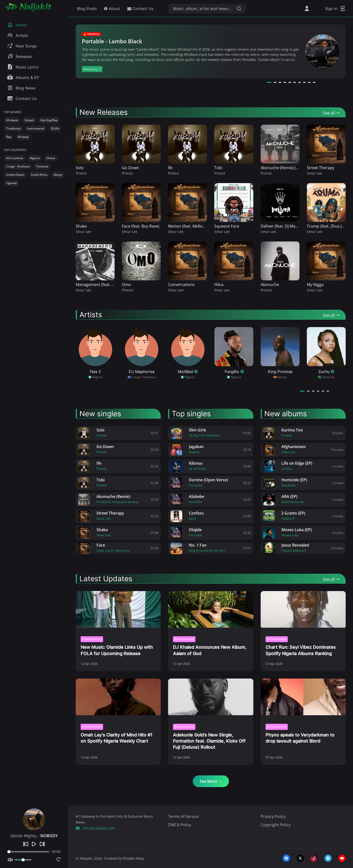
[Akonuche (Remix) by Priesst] (84, 500)
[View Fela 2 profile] (95, 353)
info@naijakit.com (96, 828)
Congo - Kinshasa (18, 166)
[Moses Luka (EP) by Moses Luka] (269, 533)
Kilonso (196, 463)
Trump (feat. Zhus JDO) (328, 226)
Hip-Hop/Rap (49, 120)
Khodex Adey (133, 858)
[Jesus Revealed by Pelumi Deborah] (269, 548)
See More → (211, 781)
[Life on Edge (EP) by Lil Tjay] (269, 466)
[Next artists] (343, 391)
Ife (170, 168)
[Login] (335, 9)
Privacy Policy (273, 816)
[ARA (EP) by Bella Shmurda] (269, 500)
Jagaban (196, 447)
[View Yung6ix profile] (234, 353)
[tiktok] (314, 858)
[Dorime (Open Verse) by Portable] (176, 483)
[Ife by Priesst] (84, 466)
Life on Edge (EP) (297, 463)
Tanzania (42, 166)
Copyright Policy (276, 825)
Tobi (218, 168)
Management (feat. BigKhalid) (103, 285)
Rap (9, 137)
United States (15, 175)
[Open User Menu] (307, 9)
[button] (269, 82)
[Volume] (23, 860)
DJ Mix (55, 128)
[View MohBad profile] (188, 353)
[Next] (42, 844)
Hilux (219, 285)
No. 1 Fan (198, 545)
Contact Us (140, 9)
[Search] (239, 9)
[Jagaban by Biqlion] (176, 450)
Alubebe (197, 496)
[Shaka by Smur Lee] (84, 533)
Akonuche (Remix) (113, 496)
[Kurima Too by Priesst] (269, 433)
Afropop (23, 137)
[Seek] (28, 852)
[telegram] (328, 858)
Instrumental (36, 128)
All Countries (15, 158)
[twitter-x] (300, 858)
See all (331, 113)
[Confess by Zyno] (176, 516)
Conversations (181, 285)
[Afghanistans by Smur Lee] (269, 450)
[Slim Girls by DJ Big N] (176, 433)
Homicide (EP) (294, 480)
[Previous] (26, 844)
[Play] (34, 844)
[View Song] (322, 51)
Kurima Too (292, 430)
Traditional (13, 128)
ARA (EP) (289, 496)
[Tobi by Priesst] (84, 483)
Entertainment (92, 639)
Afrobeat (12, 120)
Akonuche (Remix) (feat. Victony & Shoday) (300, 168)
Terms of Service (183, 816)
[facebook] (286, 858)
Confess (196, 513)
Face (101, 545)
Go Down (130, 168)
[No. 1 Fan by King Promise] (176, 548)
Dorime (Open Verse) (208, 480)
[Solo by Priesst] (84, 433)
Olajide (195, 530)
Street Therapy (321, 168)
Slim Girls (198, 430)
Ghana (51, 158)
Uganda (11, 183)
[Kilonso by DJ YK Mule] (176, 466)
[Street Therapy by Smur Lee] (84, 516)
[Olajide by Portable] (176, 533)
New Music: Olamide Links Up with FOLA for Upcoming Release (117, 650)
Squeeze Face (227, 226)
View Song (92, 69)
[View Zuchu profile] (326, 353)
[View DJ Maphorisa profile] (142, 353)
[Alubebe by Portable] (176, 500)
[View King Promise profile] (280, 353)
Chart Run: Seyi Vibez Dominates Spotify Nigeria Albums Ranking (301, 650)
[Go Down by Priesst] (84, 450)
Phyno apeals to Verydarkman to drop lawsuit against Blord (300, 738)
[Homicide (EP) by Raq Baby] (269, 483)
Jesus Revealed (295, 545)
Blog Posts (86, 9)
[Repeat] (59, 860)
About (112, 9)
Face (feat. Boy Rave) (141, 226)
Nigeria (35, 158)
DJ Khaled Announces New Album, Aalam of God (210, 650)
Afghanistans (294, 447)
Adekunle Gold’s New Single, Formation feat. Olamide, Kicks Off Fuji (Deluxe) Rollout (209, 741)
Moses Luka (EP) (297, 530)
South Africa (39, 175)
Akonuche (270, 285)
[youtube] (342, 858)
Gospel (29, 120)
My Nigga (315, 285)
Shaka (81, 226)
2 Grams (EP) (293, 513)
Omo (126, 285)
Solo (80, 168)
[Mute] (10, 860)
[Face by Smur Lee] (84, 548)
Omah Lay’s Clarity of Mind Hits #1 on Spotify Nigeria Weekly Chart (117, 738)
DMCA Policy (180, 825)
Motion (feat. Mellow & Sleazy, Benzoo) (203, 226)
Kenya (58, 175)
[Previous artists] (335, 391)
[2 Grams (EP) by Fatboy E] (269, 516)
